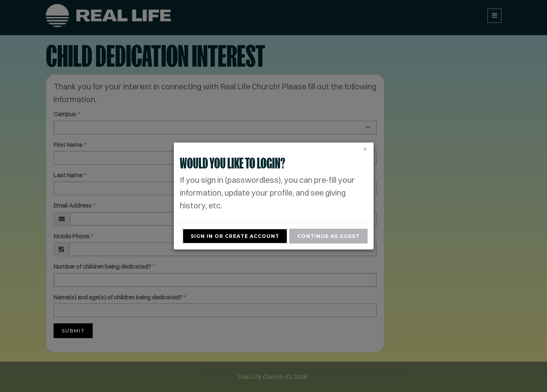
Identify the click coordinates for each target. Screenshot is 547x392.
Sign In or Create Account (235, 236)
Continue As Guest (328, 236)
